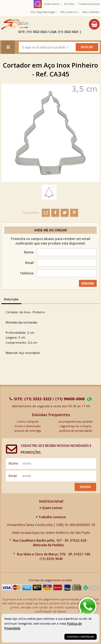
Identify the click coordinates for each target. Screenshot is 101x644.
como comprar (28, 421)
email (13, 476)
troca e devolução (28, 426)
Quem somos (51, 508)
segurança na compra (76, 426)
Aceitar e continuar (81, 637)
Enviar (85, 487)
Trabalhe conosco (51, 517)
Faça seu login (46, 12)
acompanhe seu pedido (76, 421)
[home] (15, 24)
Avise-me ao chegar (50, 230)
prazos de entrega (28, 431)
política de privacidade (76, 431)
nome (13, 463)
